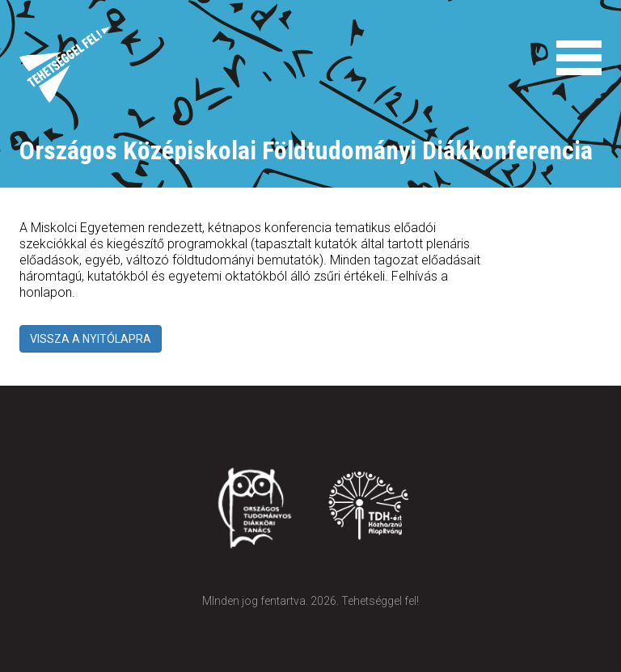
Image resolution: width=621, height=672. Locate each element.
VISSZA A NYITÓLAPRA (91, 339)
